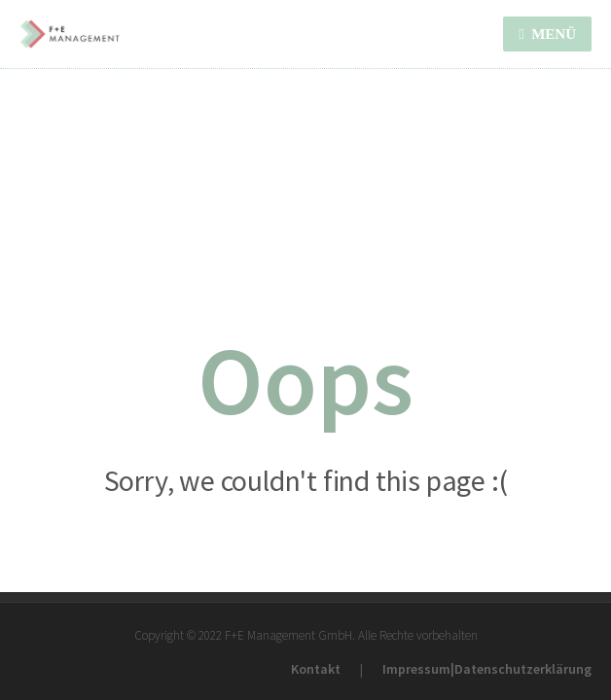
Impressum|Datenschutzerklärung (487, 669)
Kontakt (316, 669)
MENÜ (547, 34)
